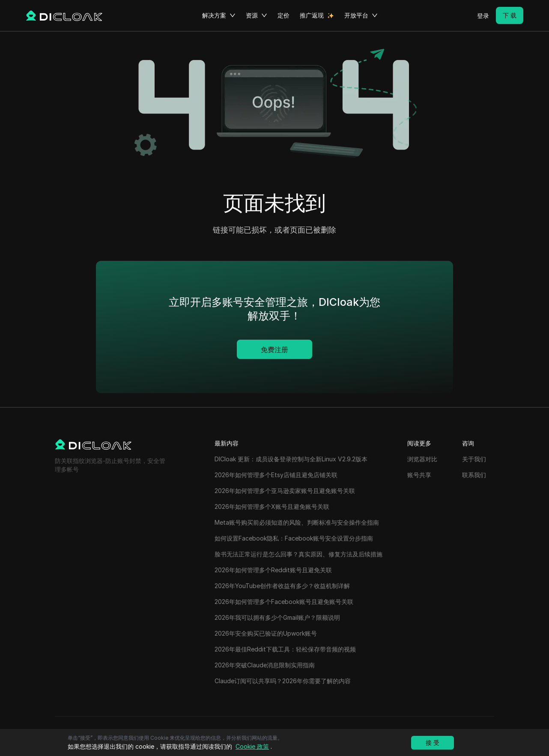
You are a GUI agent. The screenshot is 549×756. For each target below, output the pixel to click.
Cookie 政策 (252, 746)
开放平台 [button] (361, 15)
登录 (483, 16)
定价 (283, 15)
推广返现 (312, 15)
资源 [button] (257, 15)
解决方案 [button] (219, 15)
